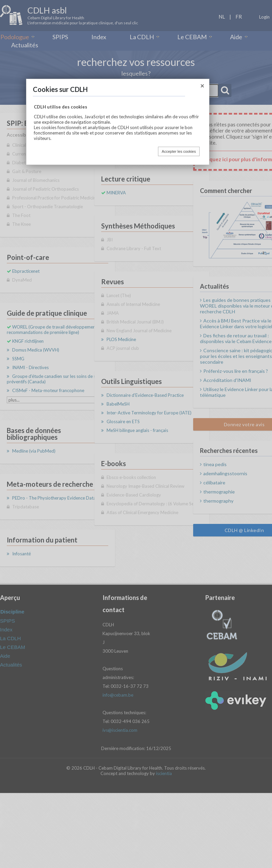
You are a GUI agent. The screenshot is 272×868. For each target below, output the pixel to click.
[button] (202, 87)
